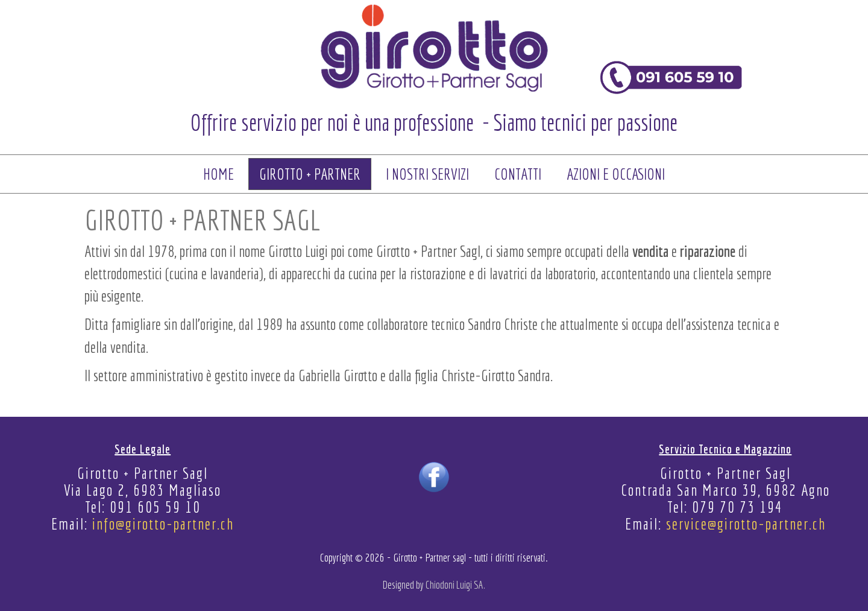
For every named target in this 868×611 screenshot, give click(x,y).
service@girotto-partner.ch (746, 524)
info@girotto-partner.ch (163, 524)
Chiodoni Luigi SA (454, 585)
